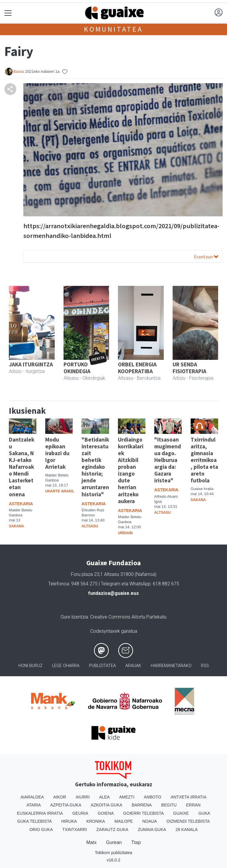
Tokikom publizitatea (113, 853)
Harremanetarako (171, 666)
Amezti (127, 797)
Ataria (34, 805)
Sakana (16, 526)
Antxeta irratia (188, 797)
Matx (91, 842)
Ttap (136, 842)
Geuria (80, 813)
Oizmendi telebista (188, 821)
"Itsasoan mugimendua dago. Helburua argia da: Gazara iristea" (168, 460)
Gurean (114, 842)
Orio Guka (41, 830)
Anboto (153, 797)
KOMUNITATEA (113, 29)
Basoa (19, 71)
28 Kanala (187, 830)
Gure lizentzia (74, 617)
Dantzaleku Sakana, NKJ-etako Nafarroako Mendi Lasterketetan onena (22, 467)
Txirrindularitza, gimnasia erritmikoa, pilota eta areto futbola (204, 460)
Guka (204, 813)
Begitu (169, 805)
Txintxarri (75, 830)
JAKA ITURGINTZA (31, 364)
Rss (205, 666)
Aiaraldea (32, 797)
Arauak (133, 666)
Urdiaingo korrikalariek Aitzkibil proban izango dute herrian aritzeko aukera (131, 470)
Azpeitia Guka (66, 805)
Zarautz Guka (112, 830)
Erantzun (206, 257)
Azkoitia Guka (107, 805)
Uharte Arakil (60, 491)
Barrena (142, 805)
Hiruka (69, 821)
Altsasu (90, 526)
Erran (193, 805)
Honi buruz (30, 666)
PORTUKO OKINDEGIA (77, 368)
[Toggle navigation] (8, 13)
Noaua (150, 821)
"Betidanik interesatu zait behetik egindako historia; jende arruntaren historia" (95, 467)
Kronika (96, 821)
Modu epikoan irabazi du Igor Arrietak (57, 453)
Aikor (60, 797)
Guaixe (181, 813)
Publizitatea (102, 666)
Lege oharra (66, 666)
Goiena (106, 813)
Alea (104, 797)
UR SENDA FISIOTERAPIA (189, 368)
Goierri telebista (144, 813)
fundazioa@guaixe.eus (113, 593)
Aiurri (83, 797)
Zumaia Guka (152, 830)
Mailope (124, 821)
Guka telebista (34, 821)
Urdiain (125, 533)
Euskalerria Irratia (40, 813)
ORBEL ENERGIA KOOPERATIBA (137, 368)
